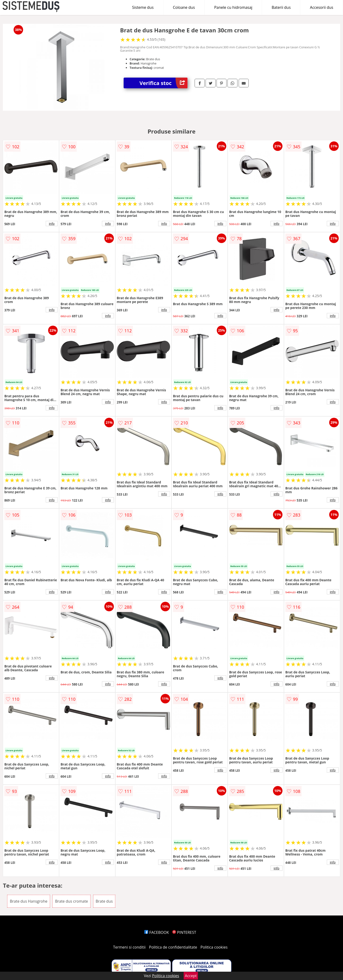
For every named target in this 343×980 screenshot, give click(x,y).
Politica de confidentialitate (173, 947)
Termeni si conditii (129, 947)
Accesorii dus (322, 7)
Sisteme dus (143, 7)
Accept (191, 976)
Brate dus (104, 901)
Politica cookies (214, 947)
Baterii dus (281, 7)
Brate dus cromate (71, 901)
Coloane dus (184, 7)
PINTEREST (184, 932)
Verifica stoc (164, 83)
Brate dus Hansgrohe (29, 901)
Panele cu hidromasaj (233, 7)
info (52, 224)
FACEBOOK (157, 932)
